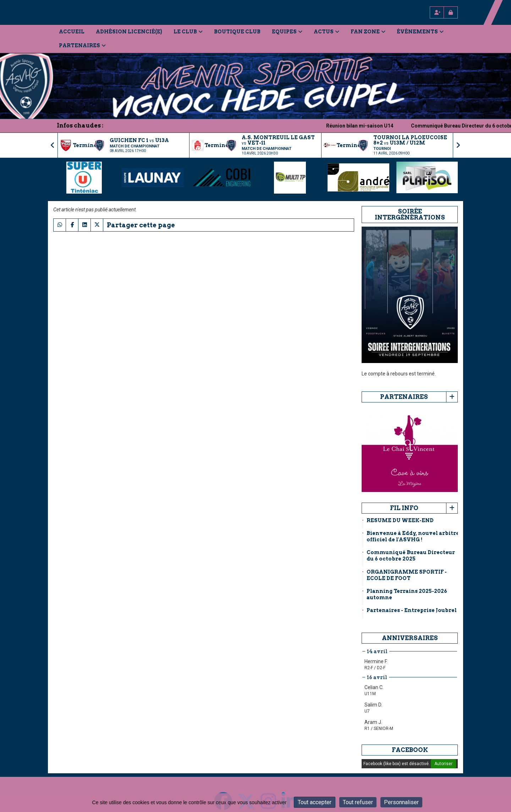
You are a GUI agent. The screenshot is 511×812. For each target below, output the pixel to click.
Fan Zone (368, 32)
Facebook (410, 750)
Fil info (404, 508)
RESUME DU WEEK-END (400, 520)
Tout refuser (358, 802)
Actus (326, 32)
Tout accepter (315, 802)
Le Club (188, 32)
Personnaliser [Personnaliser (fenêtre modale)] (401, 802)
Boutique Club (237, 32)
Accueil (72, 32)
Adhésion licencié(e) (129, 32)
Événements (420, 32)
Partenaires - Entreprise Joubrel (412, 610)
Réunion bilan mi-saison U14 (369, 126)
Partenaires (82, 45)
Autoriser (443, 764)
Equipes (287, 32)
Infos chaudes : (80, 126)
